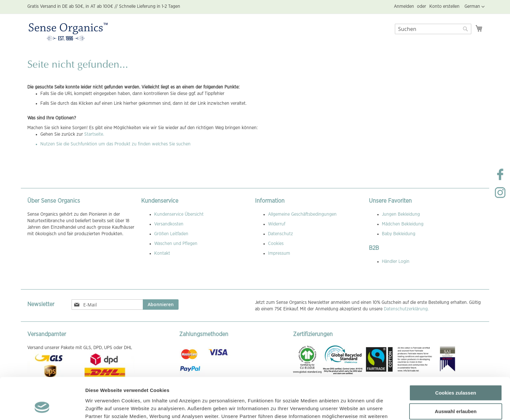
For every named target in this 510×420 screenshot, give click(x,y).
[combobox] (433, 29)
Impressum (279, 253)
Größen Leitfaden (171, 234)
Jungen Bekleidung (401, 214)
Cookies (276, 244)
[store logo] (68, 32)
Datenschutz (281, 234)
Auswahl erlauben (456, 374)
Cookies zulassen (456, 355)
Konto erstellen (444, 7)
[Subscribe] (161, 305)
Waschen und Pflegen (176, 244)
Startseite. (94, 134)
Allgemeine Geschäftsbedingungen (302, 214)
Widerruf (277, 224)
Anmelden (404, 7)
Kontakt (162, 253)
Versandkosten (169, 224)
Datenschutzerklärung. (406, 309)
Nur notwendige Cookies (456, 392)
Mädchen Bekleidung (403, 224)
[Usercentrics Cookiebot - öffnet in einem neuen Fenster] (42, 407)
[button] (475, 7)
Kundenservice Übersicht (179, 214)
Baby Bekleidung (399, 234)
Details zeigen (346, 407)
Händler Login (396, 262)
